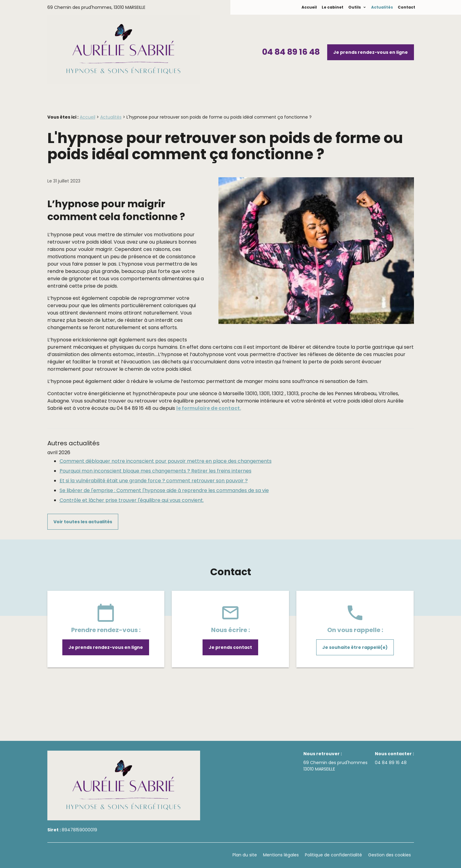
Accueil (309, 7)
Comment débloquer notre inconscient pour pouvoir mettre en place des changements (166, 461)
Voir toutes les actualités (83, 522)
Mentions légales (281, 855)
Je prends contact (230, 647)
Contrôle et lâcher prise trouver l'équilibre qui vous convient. (132, 500)
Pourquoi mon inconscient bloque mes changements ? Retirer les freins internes (155, 471)
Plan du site (245, 855)
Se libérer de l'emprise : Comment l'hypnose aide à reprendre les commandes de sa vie (164, 490)
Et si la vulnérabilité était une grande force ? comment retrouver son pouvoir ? (154, 481)
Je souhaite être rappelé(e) (355, 647)
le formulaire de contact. (209, 408)
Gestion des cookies (390, 855)
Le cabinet (333, 7)
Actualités (382, 7)
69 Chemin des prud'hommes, (96, 7)
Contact (406, 7)
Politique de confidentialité (333, 855)
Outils (355, 7)
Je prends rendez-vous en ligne (371, 52)
